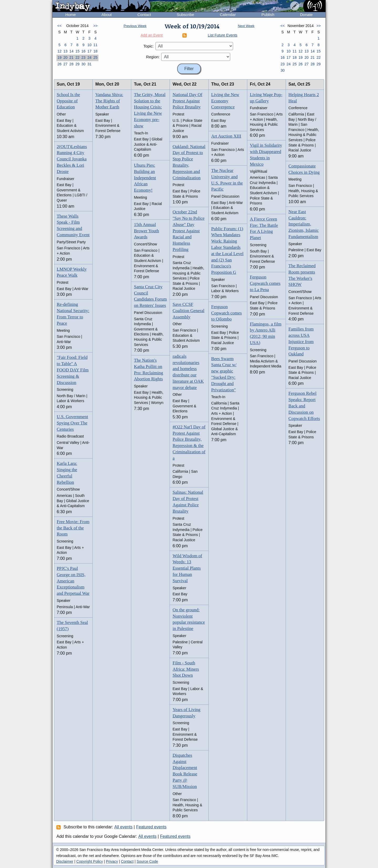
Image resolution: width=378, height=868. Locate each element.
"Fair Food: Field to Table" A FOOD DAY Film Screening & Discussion (73, 370)
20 (65, 57)
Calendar (228, 15)
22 (77, 57)
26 (60, 64)
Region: (153, 57)
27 (65, 64)
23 (83, 57)
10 (90, 45)
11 (96, 45)
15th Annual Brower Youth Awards (146, 231)
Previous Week (135, 26)
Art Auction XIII (226, 136)
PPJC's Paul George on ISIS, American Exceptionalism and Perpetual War (73, 581)
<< (59, 26)
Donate (306, 15)
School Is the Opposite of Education (68, 101)
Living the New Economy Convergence (225, 101)
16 (83, 51)
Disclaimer (65, 861)
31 (90, 64)
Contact (144, 15)
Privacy (112, 861)
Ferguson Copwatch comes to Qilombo (227, 313)
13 (65, 51)
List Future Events (223, 35)
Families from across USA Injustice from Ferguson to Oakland (301, 341)
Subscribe (185, 15)
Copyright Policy (90, 861)
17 (90, 51)
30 (83, 64)
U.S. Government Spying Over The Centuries (72, 423)
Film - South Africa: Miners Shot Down (186, 669)
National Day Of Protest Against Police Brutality (187, 101)
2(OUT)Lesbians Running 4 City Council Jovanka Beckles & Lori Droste (72, 159)
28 (71, 64)
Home (71, 15)
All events (124, 827)
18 (96, 51)
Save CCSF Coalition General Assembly (188, 311)
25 (96, 57)
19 (60, 57)
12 (60, 51)
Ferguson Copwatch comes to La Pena (265, 283)
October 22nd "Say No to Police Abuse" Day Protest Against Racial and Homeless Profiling (188, 231)
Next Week (246, 26)
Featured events (151, 827)
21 (71, 57)
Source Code (147, 861)
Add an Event (152, 35)
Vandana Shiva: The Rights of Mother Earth (109, 101)
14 (71, 51)
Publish (268, 15)
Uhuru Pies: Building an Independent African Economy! (145, 178)
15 (77, 51)
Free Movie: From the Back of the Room (73, 528)
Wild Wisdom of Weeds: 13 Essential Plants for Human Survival (187, 568)
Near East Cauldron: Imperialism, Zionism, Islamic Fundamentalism (304, 224)
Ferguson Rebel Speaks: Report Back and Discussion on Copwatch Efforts (304, 406)
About (107, 15)
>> (95, 26)
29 (77, 64)
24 (90, 57)
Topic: (148, 46)
